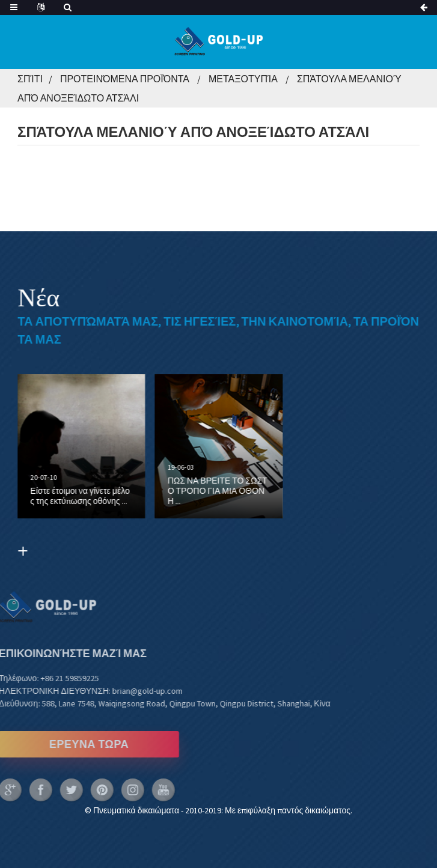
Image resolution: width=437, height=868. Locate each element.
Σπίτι (30, 79)
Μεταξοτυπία (243, 79)
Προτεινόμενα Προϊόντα (125, 79)
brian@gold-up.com (125, 691)
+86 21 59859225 (47, 678)
